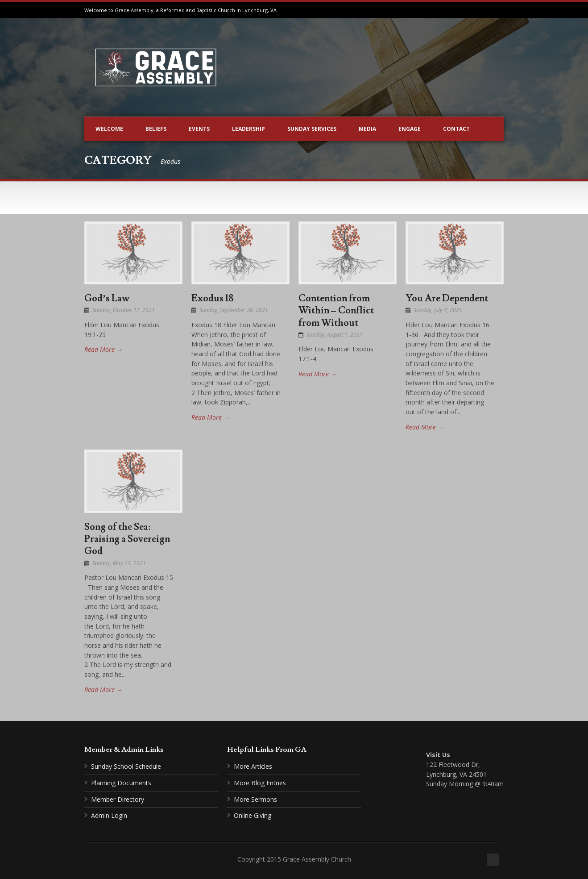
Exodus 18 (212, 298)
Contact (456, 129)
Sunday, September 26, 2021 (234, 310)
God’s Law (107, 298)
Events (199, 129)
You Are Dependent (447, 298)
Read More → (104, 349)
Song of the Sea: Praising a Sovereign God (127, 539)
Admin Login (109, 815)
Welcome (109, 129)
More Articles (253, 766)
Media (367, 129)
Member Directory (118, 799)
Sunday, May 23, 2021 (119, 563)
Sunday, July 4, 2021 (438, 310)
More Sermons (255, 799)
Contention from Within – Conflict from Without (336, 311)
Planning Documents (121, 783)
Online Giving (253, 815)
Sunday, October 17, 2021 (124, 310)
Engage (410, 129)
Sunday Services (312, 129)
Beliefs (156, 129)
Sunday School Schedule (126, 766)
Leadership (248, 129)
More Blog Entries (260, 783)
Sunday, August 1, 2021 (335, 335)
